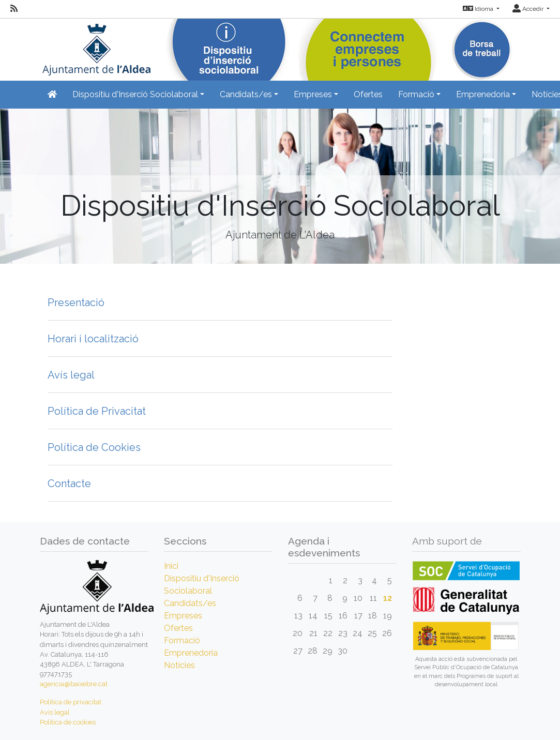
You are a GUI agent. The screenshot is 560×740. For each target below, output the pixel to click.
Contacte (69, 484)
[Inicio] (95, 46)
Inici (171, 566)
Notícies (179, 665)
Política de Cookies (94, 447)
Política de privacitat (71, 702)
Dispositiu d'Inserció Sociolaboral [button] (135, 94)
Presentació (76, 303)
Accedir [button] (529, 9)
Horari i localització (93, 339)
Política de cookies (68, 722)
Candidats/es (190, 603)
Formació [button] (416, 94)
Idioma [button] (479, 9)
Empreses (183, 616)
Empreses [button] (313, 94)
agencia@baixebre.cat (74, 684)
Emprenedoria (191, 653)
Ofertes (368, 94)
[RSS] (14, 9)
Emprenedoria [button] (483, 94)
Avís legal (71, 375)
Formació (182, 640)
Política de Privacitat (97, 411)
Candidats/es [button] (246, 94)
